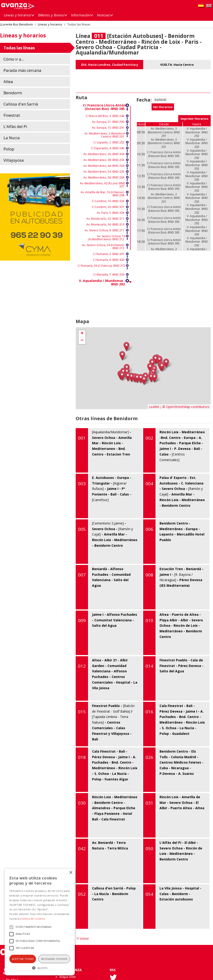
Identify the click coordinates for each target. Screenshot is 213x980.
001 (82, 438)
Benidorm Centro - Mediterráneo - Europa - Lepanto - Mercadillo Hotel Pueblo (174, 542)
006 (149, 529)
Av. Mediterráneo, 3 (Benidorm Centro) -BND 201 (105, 135)
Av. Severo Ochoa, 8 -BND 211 (104, 230)
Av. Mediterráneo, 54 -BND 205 (104, 172)
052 (82, 894)
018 (82, 757)
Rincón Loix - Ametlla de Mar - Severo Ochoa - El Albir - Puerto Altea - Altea (174, 815)
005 (82, 529)
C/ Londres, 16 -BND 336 (108, 201)
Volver (84, 938)
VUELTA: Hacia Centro (177, 65)
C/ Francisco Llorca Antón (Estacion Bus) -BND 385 (104, 107)
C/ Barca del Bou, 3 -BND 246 (105, 116)
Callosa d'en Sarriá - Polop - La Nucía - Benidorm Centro (106, 907)
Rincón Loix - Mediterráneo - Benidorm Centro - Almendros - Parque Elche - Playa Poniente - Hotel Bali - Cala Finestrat (106, 815)
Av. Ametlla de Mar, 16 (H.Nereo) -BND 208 (103, 194)
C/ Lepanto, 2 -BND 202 (109, 142)
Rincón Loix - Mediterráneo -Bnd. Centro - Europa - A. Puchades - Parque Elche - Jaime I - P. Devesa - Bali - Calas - (174, 450)
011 (99, 36)
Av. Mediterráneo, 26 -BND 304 (104, 154)
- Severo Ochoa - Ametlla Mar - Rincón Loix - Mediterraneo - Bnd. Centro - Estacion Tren (104, 450)
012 (82, 666)
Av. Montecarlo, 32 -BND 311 (105, 219)
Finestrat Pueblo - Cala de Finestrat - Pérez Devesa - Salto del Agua (173, 678)
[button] (40, 967)
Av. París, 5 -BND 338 (110, 213)
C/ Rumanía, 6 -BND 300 (109, 260)
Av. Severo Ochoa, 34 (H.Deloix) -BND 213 (104, 247)
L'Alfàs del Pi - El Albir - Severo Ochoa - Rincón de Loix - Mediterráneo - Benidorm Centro (173, 861)
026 (149, 757)
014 (149, 666)
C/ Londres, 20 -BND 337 (108, 207)
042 (82, 849)
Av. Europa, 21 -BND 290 (108, 122)
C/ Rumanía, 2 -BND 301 (109, 254)
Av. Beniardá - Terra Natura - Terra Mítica (102, 861)
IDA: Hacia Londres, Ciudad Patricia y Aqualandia (110, 66)
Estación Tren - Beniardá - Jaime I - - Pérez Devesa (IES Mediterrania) (173, 587)
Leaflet (154, 407)
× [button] (71, 873)
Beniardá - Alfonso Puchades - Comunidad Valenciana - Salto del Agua (103, 587)
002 (149, 438)
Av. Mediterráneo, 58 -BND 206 (104, 177)
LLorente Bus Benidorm (16, 24)
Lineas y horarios (50, 24)
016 (149, 712)
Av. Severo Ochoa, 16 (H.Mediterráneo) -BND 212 (107, 238)
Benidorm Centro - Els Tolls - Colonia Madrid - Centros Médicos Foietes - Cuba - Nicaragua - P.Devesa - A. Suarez (173, 770)
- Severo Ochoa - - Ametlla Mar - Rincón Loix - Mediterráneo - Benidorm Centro (106, 542)
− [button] (82, 341)
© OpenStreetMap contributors (186, 407)
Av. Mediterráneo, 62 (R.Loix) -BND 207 (103, 185)
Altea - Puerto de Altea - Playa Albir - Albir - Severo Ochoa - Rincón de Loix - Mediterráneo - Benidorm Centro (173, 633)
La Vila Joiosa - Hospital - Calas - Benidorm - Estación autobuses (172, 907)
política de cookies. (33, 919)
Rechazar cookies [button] (54, 959)
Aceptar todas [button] (23, 959)
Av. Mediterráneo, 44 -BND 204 (104, 166)
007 (82, 575)
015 (82, 712)
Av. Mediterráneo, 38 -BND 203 (104, 160)
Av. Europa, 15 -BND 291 (108, 128)
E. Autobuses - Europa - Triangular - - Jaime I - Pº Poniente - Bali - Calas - (103, 496)
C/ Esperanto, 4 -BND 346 (108, 148)
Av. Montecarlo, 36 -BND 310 (105, 224)
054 (149, 894)
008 (149, 575)
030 (82, 803)
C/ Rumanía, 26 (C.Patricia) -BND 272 (101, 266)
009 (82, 620)
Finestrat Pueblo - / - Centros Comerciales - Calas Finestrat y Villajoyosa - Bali (105, 724)
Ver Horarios (163, 107)
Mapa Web (67, 977)
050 (149, 849)
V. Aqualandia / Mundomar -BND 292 (102, 282)
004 (149, 484)
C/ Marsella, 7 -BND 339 (109, 275)
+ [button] (82, 334)
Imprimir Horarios (194, 119)
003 (82, 484)
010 (149, 620)
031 (149, 803)
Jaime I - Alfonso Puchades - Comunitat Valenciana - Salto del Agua (106, 633)
